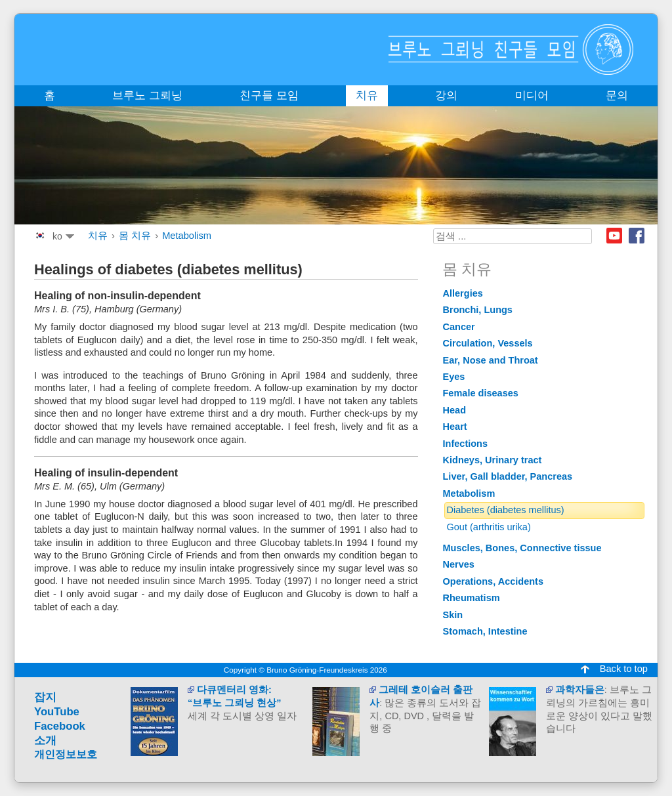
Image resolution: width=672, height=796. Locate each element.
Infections (466, 444)
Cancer (459, 327)
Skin (453, 615)
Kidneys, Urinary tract (493, 460)
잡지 (45, 697)
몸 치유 (135, 236)
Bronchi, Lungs (478, 310)
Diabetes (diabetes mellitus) (506, 510)
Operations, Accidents (493, 581)
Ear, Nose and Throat (491, 360)
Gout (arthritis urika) (489, 527)
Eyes (454, 377)
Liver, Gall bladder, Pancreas (508, 476)
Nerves (459, 564)
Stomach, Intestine (485, 631)
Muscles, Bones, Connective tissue (522, 548)
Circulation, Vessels (488, 343)
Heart (455, 427)
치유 (98, 236)
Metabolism (187, 236)
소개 (45, 741)
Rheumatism (472, 598)
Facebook (637, 236)
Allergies (463, 293)
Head (455, 410)
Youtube (614, 236)
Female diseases (481, 393)
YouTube (57, 712)
